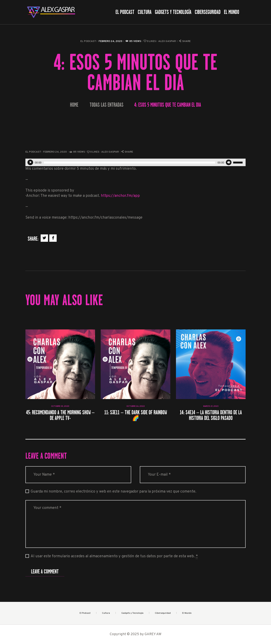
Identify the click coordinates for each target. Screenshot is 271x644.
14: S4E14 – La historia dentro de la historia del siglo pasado (211, 415)
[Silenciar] (229, 162)
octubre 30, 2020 (60, 406)
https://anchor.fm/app (120, 196)
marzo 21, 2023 (211, 406)
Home (74, 105)
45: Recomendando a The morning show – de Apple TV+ (60, 415)
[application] (135, 162)
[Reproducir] (30, 162)
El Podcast (88, 41)
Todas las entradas (107, 105)
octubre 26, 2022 (136, 406)
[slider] (129, 163)
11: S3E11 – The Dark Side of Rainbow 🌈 (135, 415)
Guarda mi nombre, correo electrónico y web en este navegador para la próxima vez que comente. (113, 492)
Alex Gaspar (167, 41)
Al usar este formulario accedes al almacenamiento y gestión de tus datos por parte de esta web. (114, 556)
